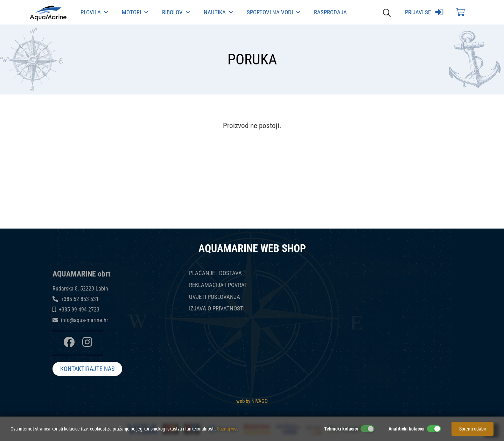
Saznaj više (228, 429)
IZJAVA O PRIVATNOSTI (217, 309)
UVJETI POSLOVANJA (215, 297)
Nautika (218, 12)
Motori (135, 12)
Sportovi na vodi (273, 12)
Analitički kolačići (407, 429)
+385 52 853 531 (80, 299)
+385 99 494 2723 (79, 310)
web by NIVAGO (252, 401)
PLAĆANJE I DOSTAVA (215, 273)
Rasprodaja (330, 12)
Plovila (94, 12)
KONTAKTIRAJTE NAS (87, 369)
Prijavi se (424, 12)
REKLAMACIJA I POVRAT (218, 285)
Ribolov (176, 12)
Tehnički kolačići (341, 429)
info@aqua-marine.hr (85, 320)
